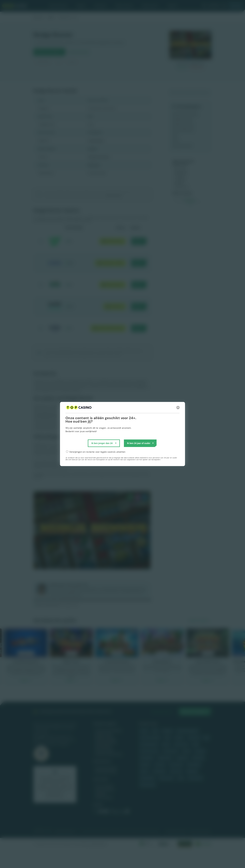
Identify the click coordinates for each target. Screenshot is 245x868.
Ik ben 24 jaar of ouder (139, 443)
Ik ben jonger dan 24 (102, 443)
